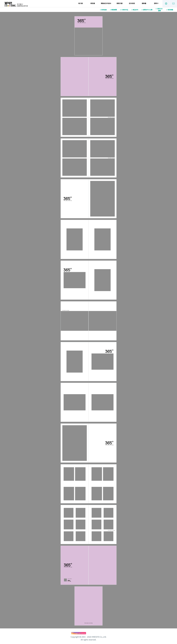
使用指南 (104, 10)
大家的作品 (125, 10)
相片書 (80, 3)
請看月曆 (120, 3)
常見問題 (170, 10)
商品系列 (135, 10)
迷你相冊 (132, 3)
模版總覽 (114, 10)
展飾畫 (144, 3)
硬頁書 (93, 3)
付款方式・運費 (160, 10)
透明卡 (156, 3)
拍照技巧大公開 (148, 10)
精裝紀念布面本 (106, 3)
